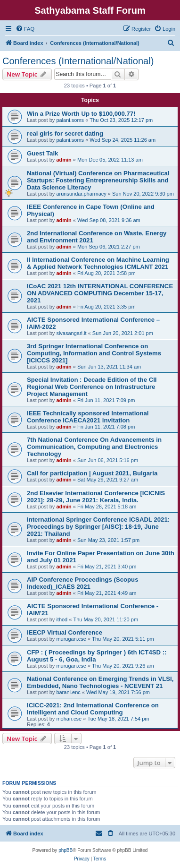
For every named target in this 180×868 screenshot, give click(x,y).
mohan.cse (69, 719)
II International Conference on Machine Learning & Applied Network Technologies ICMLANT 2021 (98, 263)
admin (64, 160)
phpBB (65, 850)
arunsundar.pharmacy (81, 194)
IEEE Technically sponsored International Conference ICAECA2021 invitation (88, 417)
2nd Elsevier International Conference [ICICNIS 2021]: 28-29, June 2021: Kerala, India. (96, 497)
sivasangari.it (71, 333)
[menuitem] (25, 29)
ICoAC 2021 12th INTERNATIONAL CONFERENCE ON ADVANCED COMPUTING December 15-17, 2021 (100, 293)
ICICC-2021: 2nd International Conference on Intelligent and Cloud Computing (93, 709)
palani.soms (70, 120)
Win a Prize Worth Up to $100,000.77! (81, 114)
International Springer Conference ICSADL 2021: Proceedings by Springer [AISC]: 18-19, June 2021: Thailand (98, 527)
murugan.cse (71, 639)
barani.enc (68, 692)
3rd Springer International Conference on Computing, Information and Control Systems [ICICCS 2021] (94, 353)
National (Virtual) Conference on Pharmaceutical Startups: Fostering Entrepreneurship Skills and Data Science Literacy (98, 180)
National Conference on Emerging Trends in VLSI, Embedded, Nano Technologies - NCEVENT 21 (100, 682)
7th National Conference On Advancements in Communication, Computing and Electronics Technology (94, 447)
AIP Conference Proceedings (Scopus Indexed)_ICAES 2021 (82, 583)
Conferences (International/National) (78, 61)
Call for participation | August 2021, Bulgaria (92, 473)
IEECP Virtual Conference (65, 632)
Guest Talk (42, 153)
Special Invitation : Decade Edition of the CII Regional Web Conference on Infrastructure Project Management (92, 387)
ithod (62, 619)
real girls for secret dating (65, 133)
